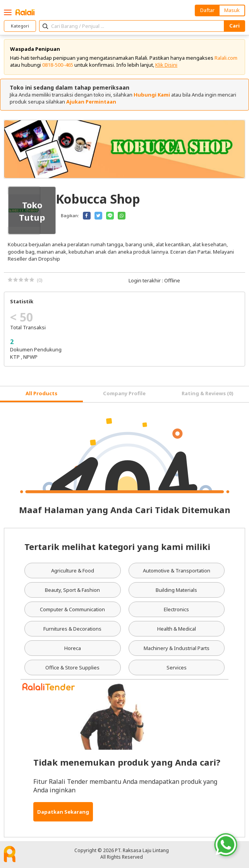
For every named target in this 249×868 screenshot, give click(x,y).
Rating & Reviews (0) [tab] (208, 393)
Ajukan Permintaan (91, 102)
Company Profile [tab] (124, 393)
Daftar (207, 10)
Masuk (232, 10)
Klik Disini (166, 65)
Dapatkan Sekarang (63, 812)
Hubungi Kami (152, 95)
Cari (234, 26)
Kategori (20, 26)
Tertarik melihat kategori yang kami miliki (117, 546)
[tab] (41, 394)
